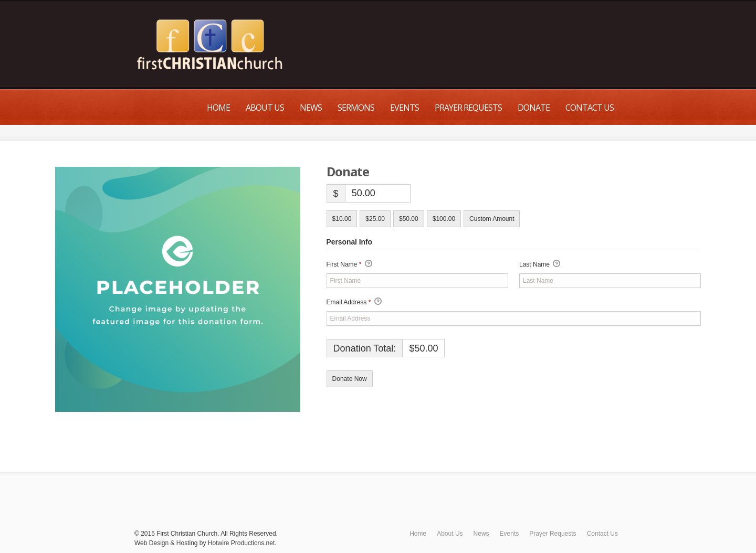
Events (405, 108)
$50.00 (409, 219)
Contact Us (590, 108)
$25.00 (375, 219)
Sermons (356, 108)
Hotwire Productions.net (241, 543)
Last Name (540, 264)
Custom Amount (492, 219)
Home (218, 108)
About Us (265, 108)
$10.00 (342, 219)
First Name (349, 264)
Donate (534, 108)
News (311, 108)
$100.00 (444, 219)
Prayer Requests (468, 108)
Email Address (354, 302)
